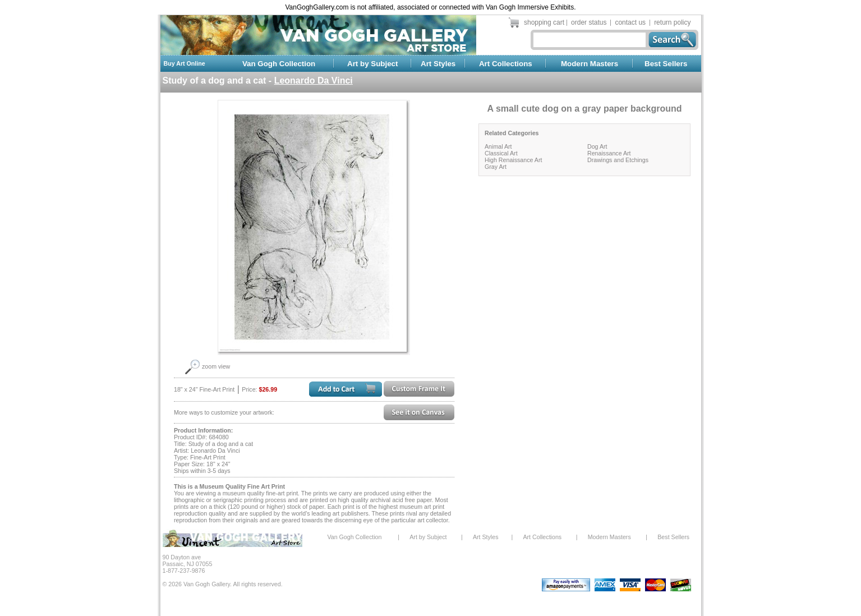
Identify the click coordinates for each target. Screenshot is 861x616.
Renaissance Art (609, 153)
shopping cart (544, 22)
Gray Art (496, 167)
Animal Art (498, 146)
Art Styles (438, 64)
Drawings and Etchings (618, 160)
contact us (630, 22)
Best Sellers (666, 64)
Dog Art (597, 146)
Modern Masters (590, 64)
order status (589, 22)
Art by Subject (372, 64)
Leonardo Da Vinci (314, 81)
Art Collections (506, 64)
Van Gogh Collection (279, 64)
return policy (672, 22)
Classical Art (501, 153)
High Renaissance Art (513, 160)
